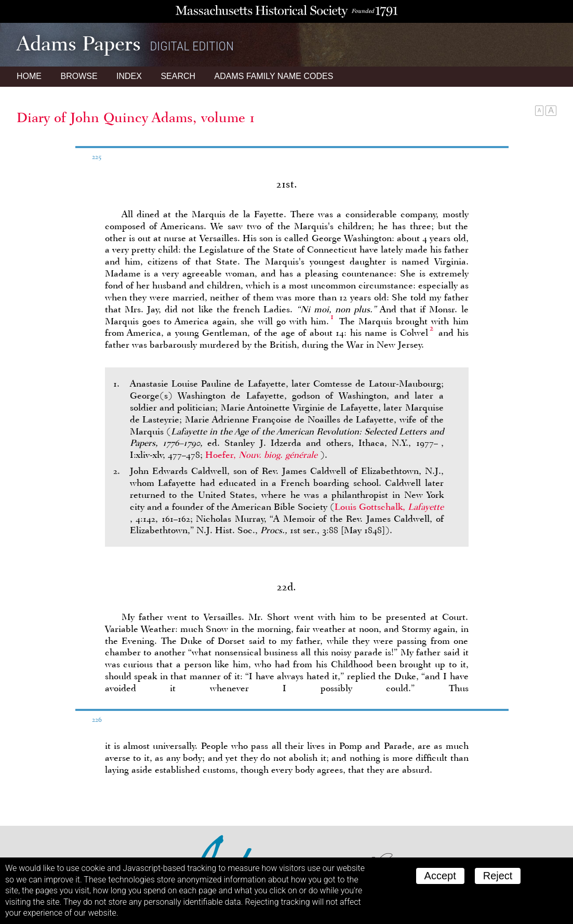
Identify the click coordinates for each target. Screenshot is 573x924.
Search (178, 76)
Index (129, 76)
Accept (440, 876)
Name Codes (274, 76)
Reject (498, 876)
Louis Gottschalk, (389, 507)
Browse (79, 76)
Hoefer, (263, 455)
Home (29, 76)
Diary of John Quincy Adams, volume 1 (136, 117)
